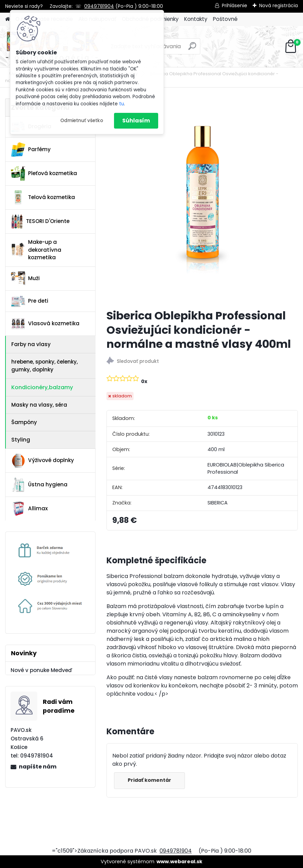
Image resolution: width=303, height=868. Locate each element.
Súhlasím (136, 121)
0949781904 (99, 6)
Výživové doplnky (42, 461)
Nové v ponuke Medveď (41, 670)
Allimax (29, 509)
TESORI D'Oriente (40, 222)
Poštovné (225, 19)
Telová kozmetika (43, 197)
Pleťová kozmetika (44, 173)
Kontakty (196, 19)
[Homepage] (8, 19)
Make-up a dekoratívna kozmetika (36, 250)
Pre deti (30, 301)
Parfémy (31, 149)
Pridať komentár (150, 780)
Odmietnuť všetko (82, 121)
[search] (192, 49)
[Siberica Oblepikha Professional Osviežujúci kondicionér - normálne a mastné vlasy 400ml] (202, 201)
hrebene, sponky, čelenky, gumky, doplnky (45, 366)
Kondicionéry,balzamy (42, 387)
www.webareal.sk (179, 862)
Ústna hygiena (39, 485)
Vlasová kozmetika (45, 324)
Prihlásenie (235, 5)
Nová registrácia (279, 5)
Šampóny (24, 422)
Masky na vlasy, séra (39, 405)
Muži (25, 278)
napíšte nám (38, 767)
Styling (21, 440)
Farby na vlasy (31, 344)
